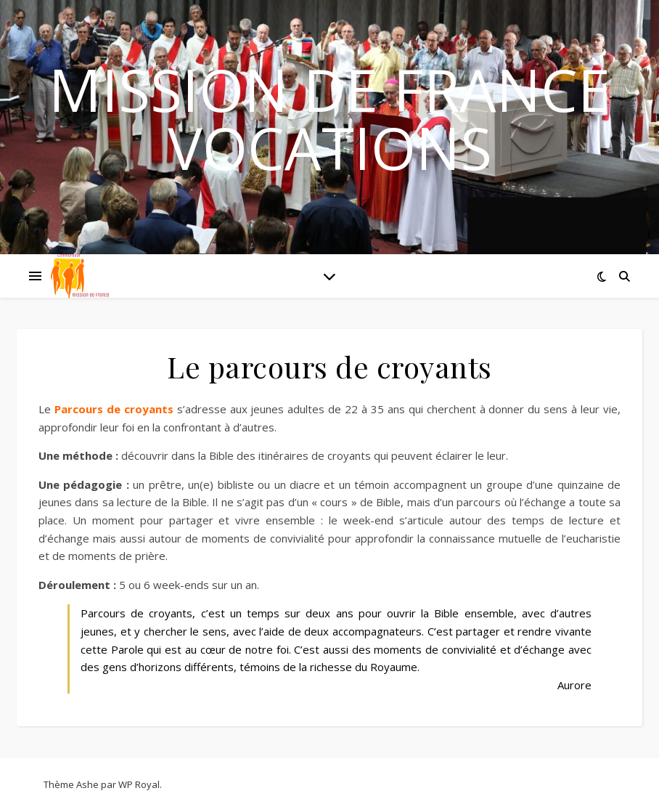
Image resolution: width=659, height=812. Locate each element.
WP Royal (139, 784)
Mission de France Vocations (329, 118)
